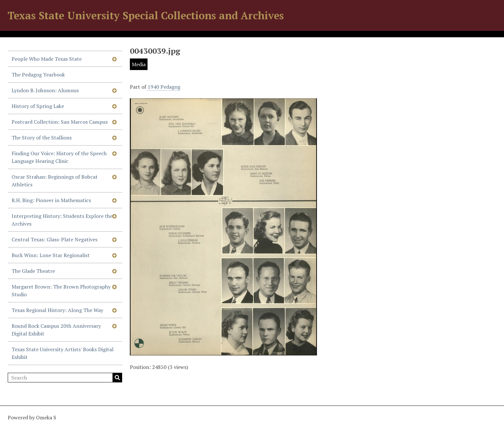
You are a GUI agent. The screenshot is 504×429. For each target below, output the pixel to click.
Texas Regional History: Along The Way (57, 310)
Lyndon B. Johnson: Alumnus (45, 90)
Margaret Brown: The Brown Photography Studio (61, 290)
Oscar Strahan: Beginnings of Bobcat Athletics (55, 181)
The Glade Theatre (33, 271)
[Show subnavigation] (114, 59)
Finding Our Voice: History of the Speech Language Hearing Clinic (59, 157)
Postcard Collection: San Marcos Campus (60, 122)
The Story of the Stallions (42, 138)
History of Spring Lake (38, 106)
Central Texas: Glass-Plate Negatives (54, 239)
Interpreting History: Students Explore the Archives (62, 220)
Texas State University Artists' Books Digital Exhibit (63, 353)
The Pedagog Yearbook (38, 75)
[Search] (65, 378)
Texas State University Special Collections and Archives (146, 15)
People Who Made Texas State (47, 59)
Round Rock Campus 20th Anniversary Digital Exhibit (56, 330)
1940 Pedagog (164, 87)
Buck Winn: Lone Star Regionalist (51, 255)
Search (117, 378)
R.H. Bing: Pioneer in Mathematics (51, 200)
